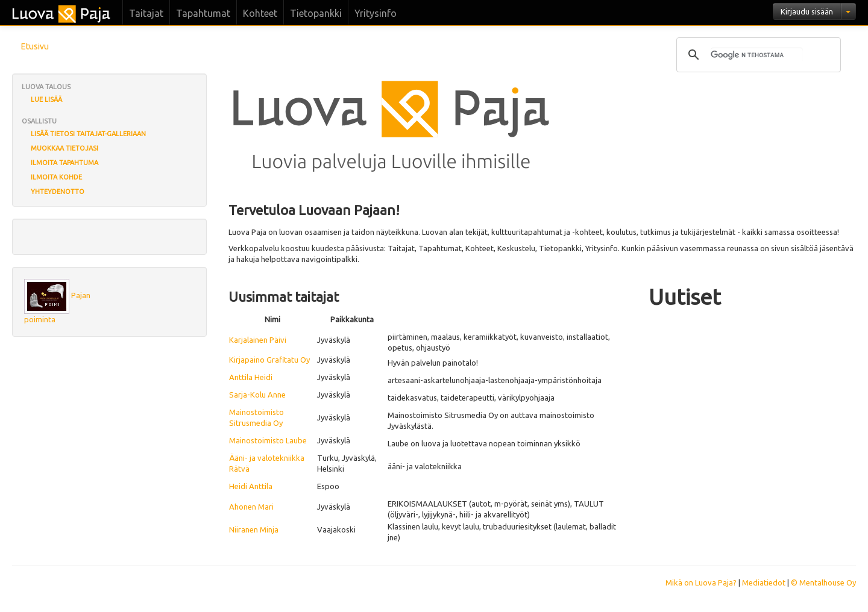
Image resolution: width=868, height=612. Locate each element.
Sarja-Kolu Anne (257, 395)
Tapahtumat (203, 13)
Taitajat (146, 13)
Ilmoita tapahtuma (64, 163)
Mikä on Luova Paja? (701, 582)
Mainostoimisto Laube (268, 440)
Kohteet (260, 13)
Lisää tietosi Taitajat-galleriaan (88, 134)
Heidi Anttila (251, 486)
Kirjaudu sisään (807, 11)
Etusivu (35, 46)
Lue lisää (46, 99)
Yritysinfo (376, 13)
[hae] (757, 55)
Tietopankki (316, 13)
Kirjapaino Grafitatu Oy (269, 360)
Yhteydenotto (58, 192)
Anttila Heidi (251, 377)
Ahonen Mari (251, 507)
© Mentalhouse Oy (823, 582)
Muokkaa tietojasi (64, 148)
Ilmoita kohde (56, 177)
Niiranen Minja (254, 529)
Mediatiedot (764, 582)
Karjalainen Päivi (258, 340)
